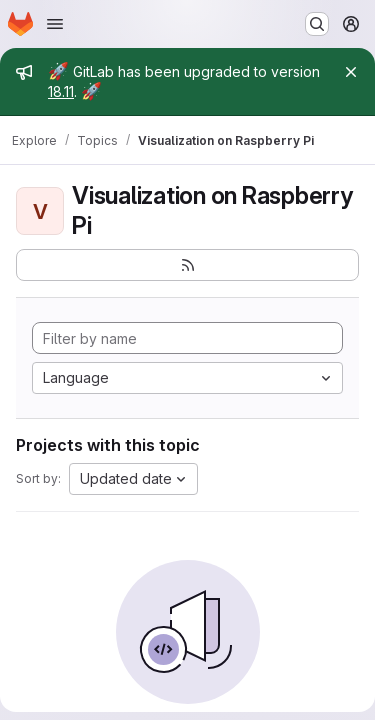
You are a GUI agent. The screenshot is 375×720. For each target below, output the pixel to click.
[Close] (351, 72)
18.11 (61, 91)
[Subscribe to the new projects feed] (187, 265)
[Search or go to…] (317, 24)
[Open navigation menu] (55, 24)
